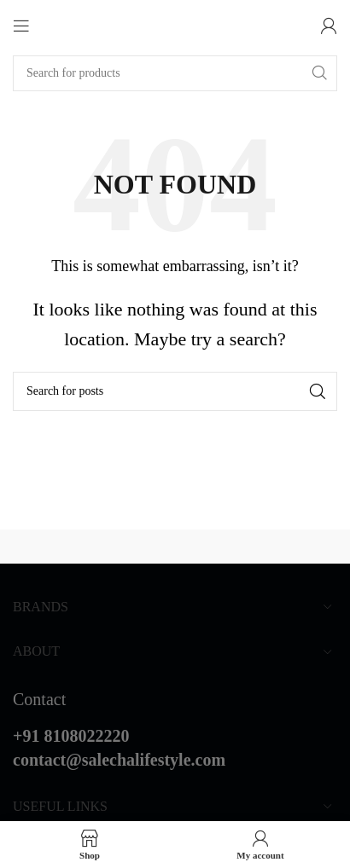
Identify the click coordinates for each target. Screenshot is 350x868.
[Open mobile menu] (21, 26)
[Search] (175, 73)
